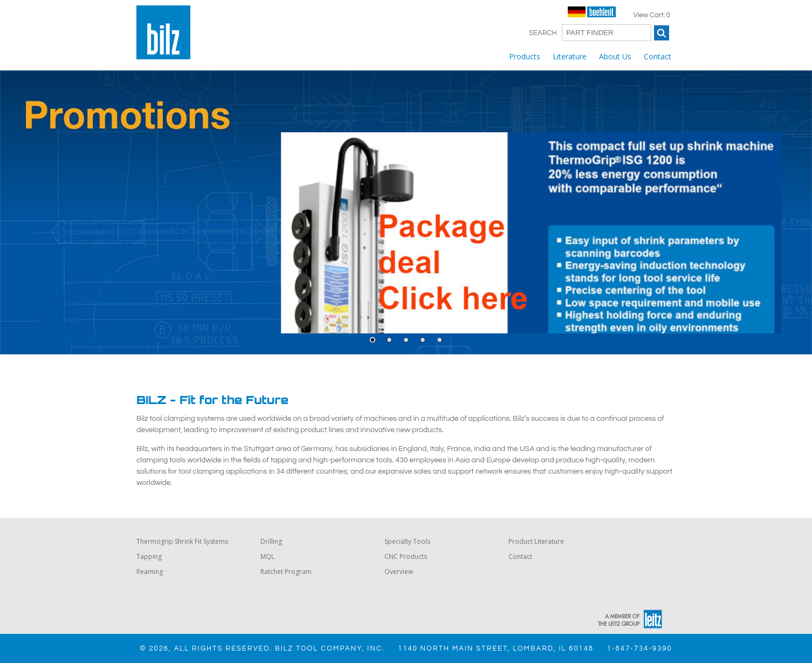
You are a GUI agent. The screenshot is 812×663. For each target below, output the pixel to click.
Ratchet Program (286, 572)
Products (525, 56)
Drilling (271, 541)
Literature (570, 56)
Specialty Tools (407, 541)
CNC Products (406, 556)
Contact (658, 56)
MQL (267, 556)
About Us (615, 56)
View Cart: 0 (652, 15)
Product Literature (536, 541)
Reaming (150, 572)
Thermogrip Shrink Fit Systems (182, 541)
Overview (399, 572)
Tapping (149, 556)
